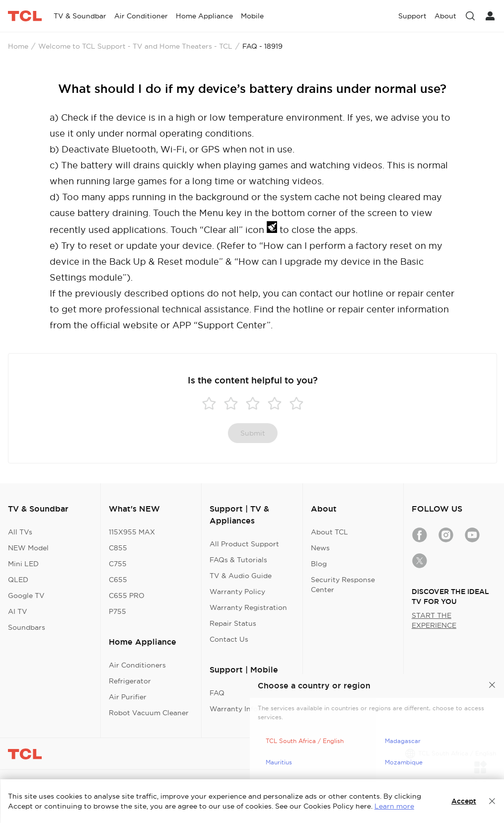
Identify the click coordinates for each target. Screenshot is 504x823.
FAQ (217, 693)
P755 (117, 611)
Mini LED (23, 564)
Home (18, 46)
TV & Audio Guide (241, 576)
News (320, 548)
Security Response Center (343, 585)
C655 (118, 580)
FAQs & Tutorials (238, 560)
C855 (118, 548)
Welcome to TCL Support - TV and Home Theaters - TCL (135, 46)
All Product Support (244, 544)
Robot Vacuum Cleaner (149, 713)
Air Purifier (128, 697)
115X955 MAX (132, 532)
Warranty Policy (237, 592)
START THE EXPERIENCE (434, 620)
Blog (319, 564)
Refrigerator (130, 681)
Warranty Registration (248, 607)
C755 (118, 564)
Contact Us (229, 639)
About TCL (329, 532)
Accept (464, 801)
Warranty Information (247, 709)
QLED (18, 580)
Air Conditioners (137, 665)
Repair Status (233, 623)
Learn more (394, 806)
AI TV (18, 611)
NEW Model (28, 548)
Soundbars (27, 627)
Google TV (26, 596)
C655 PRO (127, 596)
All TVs (20, 532)
